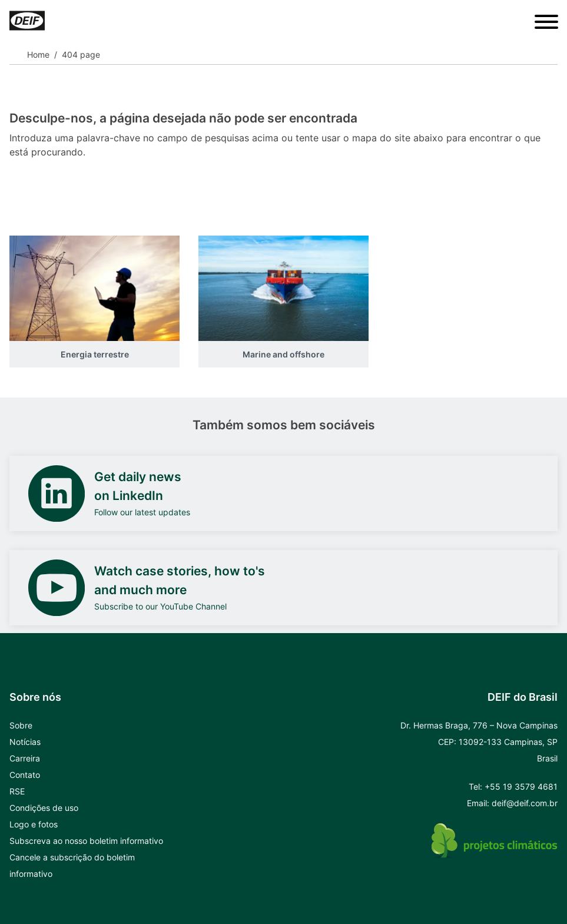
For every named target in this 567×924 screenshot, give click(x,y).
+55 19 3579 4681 (521, 786)
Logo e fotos (34, 824)
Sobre (21, 725)
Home (38, 54)
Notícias (25, 742)
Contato (25, 775)
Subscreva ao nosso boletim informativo (86, 841)
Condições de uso (44, 808)
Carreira (25, 758)
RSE (17, 791)
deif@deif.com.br (525, 803)
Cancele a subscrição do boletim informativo (72, 865)
